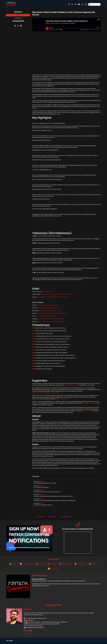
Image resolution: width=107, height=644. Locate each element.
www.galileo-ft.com (47, 292)
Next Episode (41, 517)
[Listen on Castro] (93, 564)
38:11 (33, 358)
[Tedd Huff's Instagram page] (28, 631)
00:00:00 (42, 482)
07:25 (34, 331)
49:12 (34, 361)
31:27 (34, 347)
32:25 (34, 350)
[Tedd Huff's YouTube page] (31, 631)
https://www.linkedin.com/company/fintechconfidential (52, 313)
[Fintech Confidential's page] (82, 4)
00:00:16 (42, 503)
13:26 (34, 339)
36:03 (34, 355)
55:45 (34, 369)
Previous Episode (65, 517)
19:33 (34, 342)
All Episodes (52, 517)
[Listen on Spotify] (13, 564)
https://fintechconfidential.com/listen (47, 308)
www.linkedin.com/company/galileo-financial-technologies (57, 294)
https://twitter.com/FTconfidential (46, 316)
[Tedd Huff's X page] (26, 631)
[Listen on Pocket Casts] (80, 564)
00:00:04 (42, 490)
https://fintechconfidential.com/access (50, 311)
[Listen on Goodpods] (53, 569)
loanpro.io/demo (87, 411)
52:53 (34, 363)
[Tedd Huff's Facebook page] (24, 631)
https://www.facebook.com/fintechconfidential (51, 321)
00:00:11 (41, 499)
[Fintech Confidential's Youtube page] (78, 4)
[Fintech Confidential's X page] (71, 4)
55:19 (34, 366)
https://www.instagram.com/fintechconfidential (51, 319)
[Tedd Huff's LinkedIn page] (29, 631)
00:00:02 (42, 486)
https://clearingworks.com (71, 385)
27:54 (34, 344)
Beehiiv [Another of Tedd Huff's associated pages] (27, 634)
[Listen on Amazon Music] (66, 564)
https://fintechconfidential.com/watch (48, 305)
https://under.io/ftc (62, 399)
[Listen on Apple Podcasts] (26, 564)
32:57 (34, 353)
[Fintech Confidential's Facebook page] (69, 4)
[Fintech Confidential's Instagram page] (75, 4)
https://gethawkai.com (88, 403)
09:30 (34, 336)
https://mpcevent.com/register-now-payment (45, 393)
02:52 (34, 328)
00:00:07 (42, 495)
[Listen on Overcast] (52, 564)
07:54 (34, 333)
